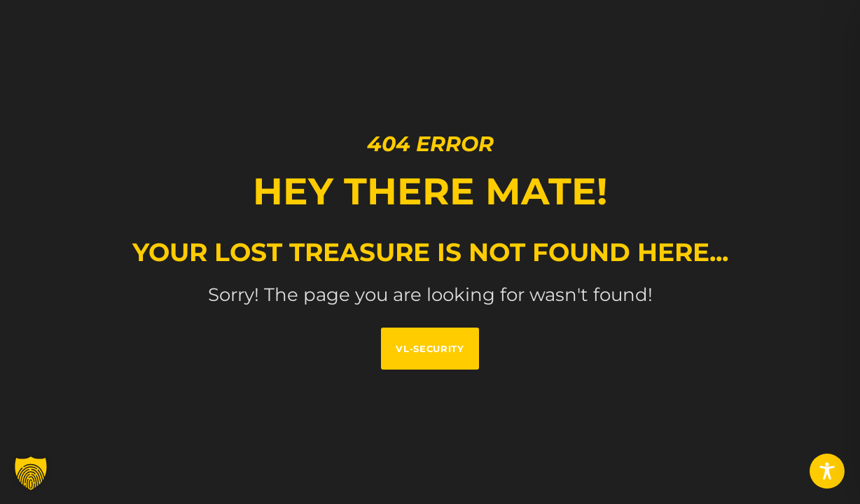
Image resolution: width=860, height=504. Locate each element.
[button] (31, 473)
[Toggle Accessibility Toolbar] (827, 471)
